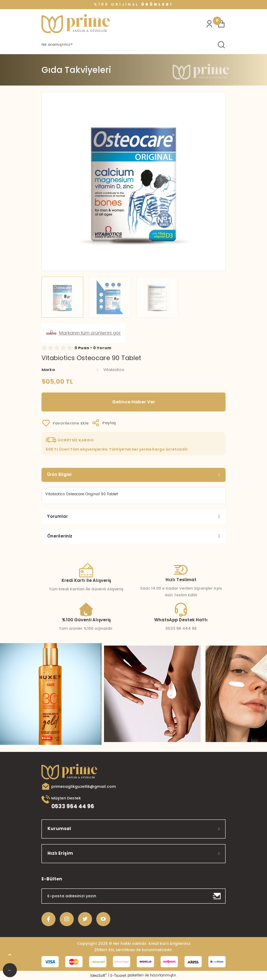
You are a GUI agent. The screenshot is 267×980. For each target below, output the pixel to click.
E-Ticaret (118, 976)
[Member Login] (209, 24)
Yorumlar (57, 516)
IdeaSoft (99, 976)
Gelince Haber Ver (134, 402)
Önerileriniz (60, 536)
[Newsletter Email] (133, 896)
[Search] (133, 45)
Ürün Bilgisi (59, 475)
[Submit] (217, 896)
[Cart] (221, 24)
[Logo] (76, 24)
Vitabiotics (114, 370)
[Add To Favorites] (65, 423)
